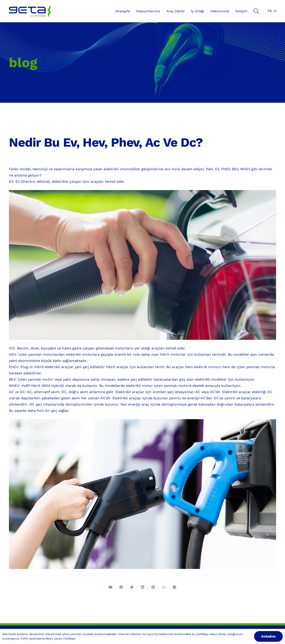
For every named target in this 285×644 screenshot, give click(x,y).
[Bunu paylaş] (121, 587)
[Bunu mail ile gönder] (110, 587)
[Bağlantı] (30, 11)
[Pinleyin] (153, 587)
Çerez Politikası (65, 639)
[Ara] (256, 11)
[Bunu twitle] (132, 587)
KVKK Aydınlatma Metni (37, 639)
